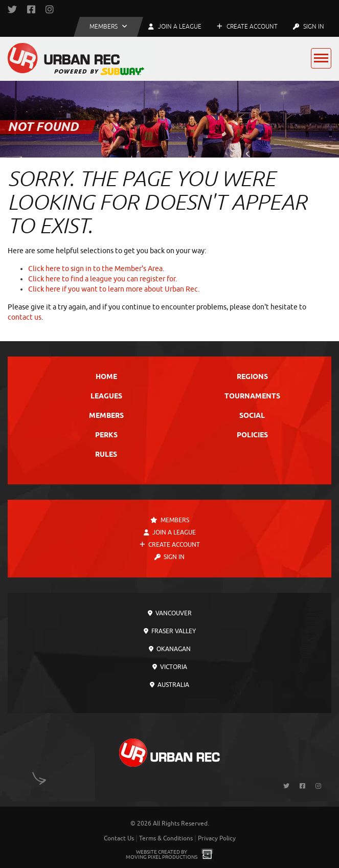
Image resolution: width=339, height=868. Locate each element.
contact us (25, 317)
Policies (252, 436)
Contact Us (119, 838)
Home (106, 377)
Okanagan (170, 649)
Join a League (170, 532)
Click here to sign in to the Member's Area (95, 269)
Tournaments (252, 397)
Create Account (247, 27)
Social (252, 416)
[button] (108, 27)
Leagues (106, 397)
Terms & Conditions (166, 838)
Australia (169, 685)
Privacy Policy (217, 838)
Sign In (309, 27)
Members (106, 416)
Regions (252, 377)
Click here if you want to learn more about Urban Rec (113, 289)
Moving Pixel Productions (162, 857)
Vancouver (170, 613)
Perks (106, 436)
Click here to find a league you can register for (102, 279)
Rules (106, 455)
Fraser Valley (170, 631)
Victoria (170, 667)
